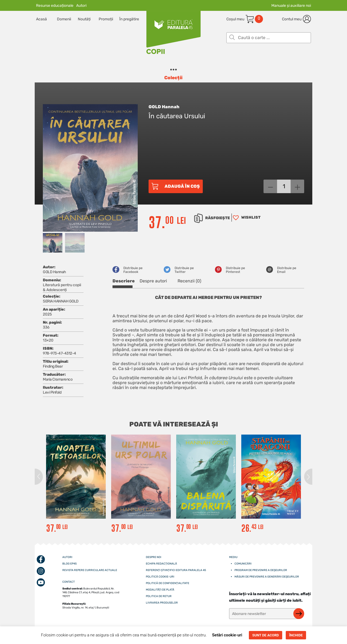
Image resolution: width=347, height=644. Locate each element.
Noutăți (84, 19)
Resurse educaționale (55, 6)
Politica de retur (159, 596)
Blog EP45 (70, 564)
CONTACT (69, 582)
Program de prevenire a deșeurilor (261, 570)
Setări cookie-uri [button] (227, 635)
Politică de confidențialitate (168, 583)
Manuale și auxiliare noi (291, 6)
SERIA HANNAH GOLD (61, 301)
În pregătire (129, 19)
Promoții (106, 19)
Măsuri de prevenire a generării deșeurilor (267, 577)
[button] (246, 218)
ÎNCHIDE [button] (296, 635)
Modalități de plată (160, 590)
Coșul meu (235, 19)
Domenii (64, 19)
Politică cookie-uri (160, 577)
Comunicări (243, 564)
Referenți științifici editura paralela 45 (176, 570)
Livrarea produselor (162, 603)
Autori (81, 6)
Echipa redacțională (161, 564)
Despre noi (154, 557)
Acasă (41, 19)
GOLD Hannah (164, 107)
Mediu (233, 557)
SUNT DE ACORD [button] (265, 635)
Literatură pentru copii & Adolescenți (62, 287)
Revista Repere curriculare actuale (90, 570)
